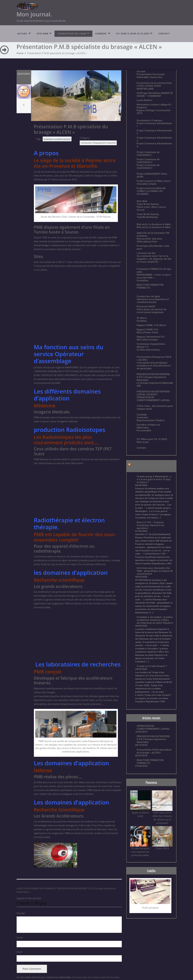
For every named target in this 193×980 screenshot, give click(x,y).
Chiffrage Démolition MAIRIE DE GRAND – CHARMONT (155, 94)
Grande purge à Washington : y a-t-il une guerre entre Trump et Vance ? (154, 479)
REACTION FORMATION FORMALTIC (37, 888)
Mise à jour (143, 442)
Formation (143, 280)
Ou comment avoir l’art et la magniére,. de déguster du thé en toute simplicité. (154, 259)
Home (20, 53)
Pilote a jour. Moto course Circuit (151, 208)
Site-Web (44, 33)
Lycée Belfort (144, 100)
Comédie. (103, 33)
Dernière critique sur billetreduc (149, 426)
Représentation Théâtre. (151, 420)
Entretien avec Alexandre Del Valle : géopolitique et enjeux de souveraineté (155, 571)
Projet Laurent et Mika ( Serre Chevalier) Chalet (154, 182)
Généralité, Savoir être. (150, 77)
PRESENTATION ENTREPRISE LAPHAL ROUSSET (153, 393)
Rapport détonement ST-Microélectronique (151, 338)
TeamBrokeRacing (147, 217)
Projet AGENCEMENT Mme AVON (152, 175)
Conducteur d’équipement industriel (98, 143)
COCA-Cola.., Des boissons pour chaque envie (155, 407)
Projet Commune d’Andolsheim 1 (154, 125)
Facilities (142, 321)
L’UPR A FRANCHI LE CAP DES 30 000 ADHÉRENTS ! (153, 466)
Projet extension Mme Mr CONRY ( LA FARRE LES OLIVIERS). (151, 191)
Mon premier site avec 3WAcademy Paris (149, 240)
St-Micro (142, 318)
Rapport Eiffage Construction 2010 (154, 112)
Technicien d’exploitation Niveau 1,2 (151, 345)
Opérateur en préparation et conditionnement (153, 301)
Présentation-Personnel (150, 74)
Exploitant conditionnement (57, 139)
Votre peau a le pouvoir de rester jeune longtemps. (152, 311)
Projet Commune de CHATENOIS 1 (148, 154)
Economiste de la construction (154, 83)
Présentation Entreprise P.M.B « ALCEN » (154, 358)
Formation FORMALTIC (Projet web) (154, 270)
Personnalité (144, 430)
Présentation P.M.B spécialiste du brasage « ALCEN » (154, 751)
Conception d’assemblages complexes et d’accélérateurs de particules (154, 366)
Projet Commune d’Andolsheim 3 (154, 139)
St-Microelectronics (148, 350)
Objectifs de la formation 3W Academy (153, 234)
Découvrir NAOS (146, 306)
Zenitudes (142, 417)
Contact (164, 34)
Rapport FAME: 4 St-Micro (151, 325)
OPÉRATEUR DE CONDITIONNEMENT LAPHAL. (154, 399)
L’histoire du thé (146, 253)
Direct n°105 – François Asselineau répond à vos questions (150, 525)
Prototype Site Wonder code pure (153, 247)
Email (20, 952)
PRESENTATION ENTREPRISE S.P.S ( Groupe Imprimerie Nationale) (153, 377)
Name (20, 938)
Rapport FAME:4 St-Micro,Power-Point (148, 331)
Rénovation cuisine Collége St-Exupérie (154, 106)
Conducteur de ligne (73, 33)
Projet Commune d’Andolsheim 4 (154, 145)
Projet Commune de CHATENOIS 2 (148, 161)
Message (21, 913)
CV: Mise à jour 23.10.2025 (134, 33)
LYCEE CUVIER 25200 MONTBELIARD (149, 87)
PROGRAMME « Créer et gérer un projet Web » (154, 276)
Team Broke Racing (148, 204)
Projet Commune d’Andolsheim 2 (154, 132)
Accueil (24, 33)
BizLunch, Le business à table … (155, 224)
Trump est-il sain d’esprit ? (152, 666)
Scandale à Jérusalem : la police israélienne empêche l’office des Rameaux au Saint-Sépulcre (155, 620)
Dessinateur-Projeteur (150, 120)
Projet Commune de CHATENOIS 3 (148, 167)
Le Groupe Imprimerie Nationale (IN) (155, 384)
